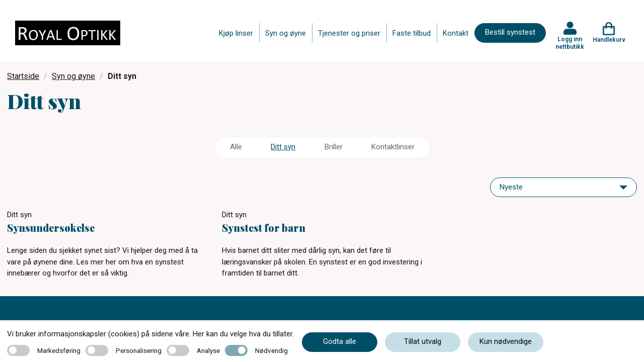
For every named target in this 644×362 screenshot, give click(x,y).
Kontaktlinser (393, 147)
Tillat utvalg (423, 341)
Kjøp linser (236, 33)
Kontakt (456, 33)
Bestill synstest (510, 32)
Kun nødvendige (506, 341)
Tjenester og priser (349, 33)
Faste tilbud (412, 33)
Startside (23, 76)
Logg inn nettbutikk (570, 43)
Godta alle (340, 341)
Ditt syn (283, 147)
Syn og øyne (286, 33)
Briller (334, 147)
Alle (236, 147)
